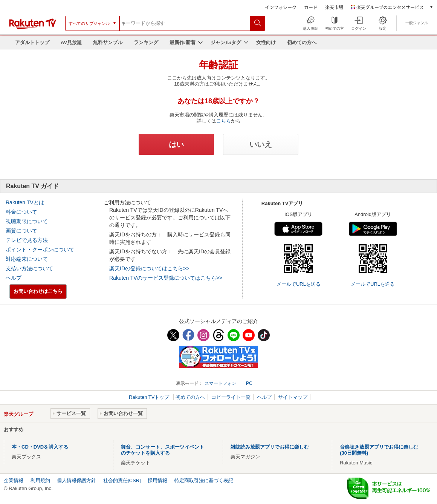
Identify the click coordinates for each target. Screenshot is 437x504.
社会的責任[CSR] (122, 480)
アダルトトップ (32, 42)
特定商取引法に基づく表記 (204, 480)
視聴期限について (27, 221)
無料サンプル (108, 42)
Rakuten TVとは (25, 202)
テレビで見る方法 (27, 240)
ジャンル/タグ (226, 42)
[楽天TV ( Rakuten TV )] (33, 28)
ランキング (146, 42)
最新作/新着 (183, 42)
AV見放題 (71, 42)
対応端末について (27, 259)
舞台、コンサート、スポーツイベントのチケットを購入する (163, 450)
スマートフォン (220, 383)
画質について (21, 231)
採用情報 (157, 480)
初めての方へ (302, 42)
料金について (21, 212)
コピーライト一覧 (231, 397)
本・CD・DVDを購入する (40, 447)
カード (311, 7)
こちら (224, 121)
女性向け (266, 42)
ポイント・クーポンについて (40, 250)
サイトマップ (293, 397)
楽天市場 (334, 7)
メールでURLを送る (299, 284)
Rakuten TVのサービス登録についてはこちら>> (166, 278)
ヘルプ (14, 278)
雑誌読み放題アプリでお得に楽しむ (270, 447)
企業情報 (14, 480)
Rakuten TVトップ (150, 397)
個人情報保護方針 (76, 480)
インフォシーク (281, 7)
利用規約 (40, 480)
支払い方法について (29, 268)
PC (249, 383)
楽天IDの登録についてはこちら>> (149, 268)
